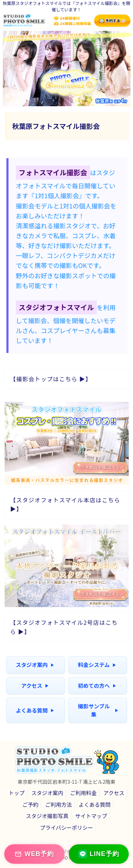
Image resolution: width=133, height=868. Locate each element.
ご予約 (30, 804)
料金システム (97, 665)
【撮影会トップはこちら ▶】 (51, 379)
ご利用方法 (58, 804)
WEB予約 (34, 854)
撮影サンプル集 (98, 710)
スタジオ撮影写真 (47, 816)
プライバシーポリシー (67, 827)
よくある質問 (35, 710)
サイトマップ (91, 816)
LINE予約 (99, 854)
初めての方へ (97, 686)
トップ (16, 793)
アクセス (35, 686)
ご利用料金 (83, 793)
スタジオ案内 (35, 665)
